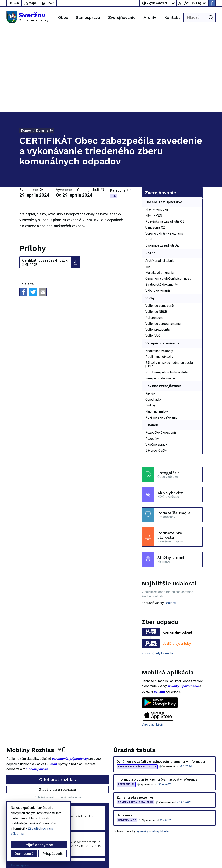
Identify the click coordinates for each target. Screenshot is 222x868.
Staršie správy (20, 782)
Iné (114, 113)
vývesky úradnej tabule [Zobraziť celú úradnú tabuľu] (152, 748)
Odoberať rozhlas (58, 696)
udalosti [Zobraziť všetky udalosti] (170, 520)
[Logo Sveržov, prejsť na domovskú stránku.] (27, 17)
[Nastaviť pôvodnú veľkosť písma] (180, 3)
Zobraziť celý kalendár (157, 570)
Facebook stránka (196, 843)
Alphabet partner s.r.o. (60, 857)
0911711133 (193, 834)
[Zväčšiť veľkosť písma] (186, 3)
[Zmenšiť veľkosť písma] (173, 3)
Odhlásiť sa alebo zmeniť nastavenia (58, 714)
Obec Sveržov (112, 857)
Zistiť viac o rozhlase (58, 706)
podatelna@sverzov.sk (199, 838)
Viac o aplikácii (152, 641)
